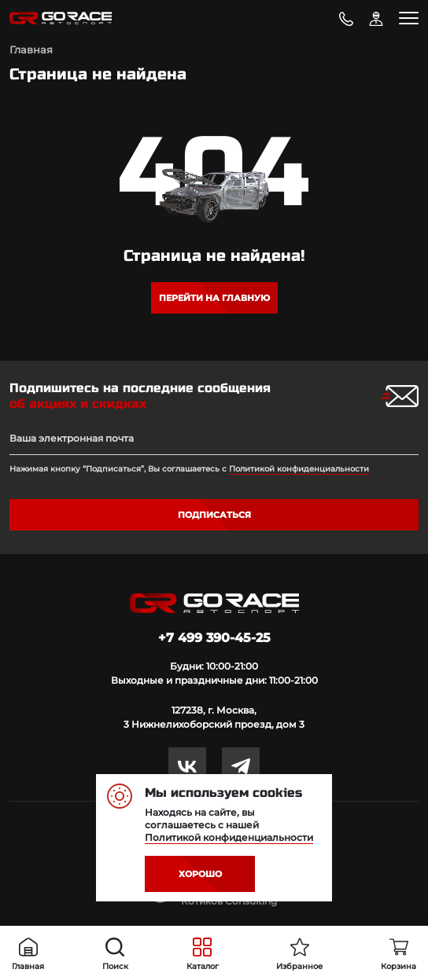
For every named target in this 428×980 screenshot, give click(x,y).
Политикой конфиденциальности (299, 469)
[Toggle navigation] (409, 18)
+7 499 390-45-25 (214, 638)
